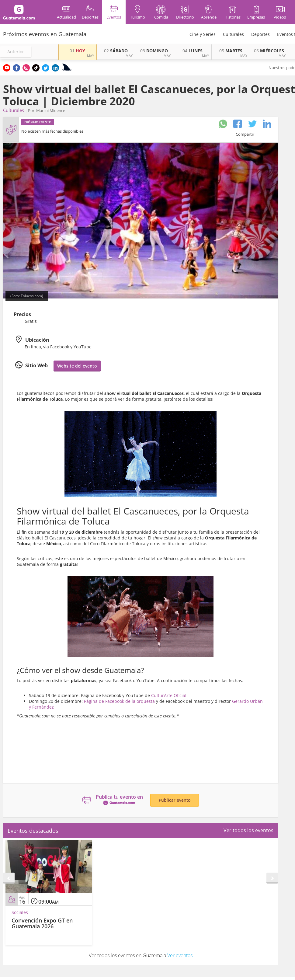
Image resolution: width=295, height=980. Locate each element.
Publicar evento (175, 800)
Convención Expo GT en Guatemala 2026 (42, 923)
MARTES (231, 51)
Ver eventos (180, 955)
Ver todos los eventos (248, 830)
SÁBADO (116, 51)
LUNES (193, 51)
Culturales (233, 34)
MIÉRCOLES (269, 51)
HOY (77, 51)
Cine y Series (203, 34)
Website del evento (77, 366)
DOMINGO (154, 51)
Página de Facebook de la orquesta (119, 701)
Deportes (260, 34)
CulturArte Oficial (169, 695)
